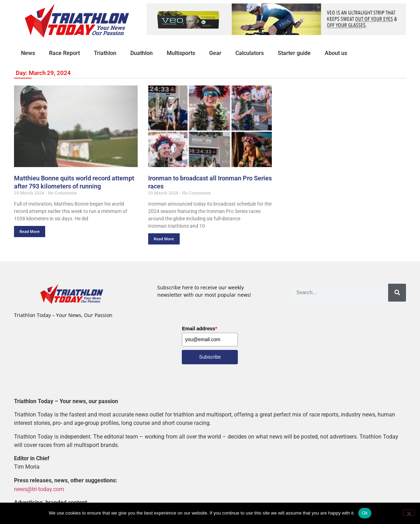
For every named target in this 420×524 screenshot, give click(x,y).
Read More (30, 231)
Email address (199, 329)
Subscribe (210, 357)
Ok (365, 513)
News (28, 53)
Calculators (250, 53)
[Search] (397, 293)
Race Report (64, 53)
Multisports (181, 53)
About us (336, 53)
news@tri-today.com (39, 489)
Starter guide (294, 53)
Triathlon (105, 53)
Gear (215, 53)
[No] (409, 513)
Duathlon (142, 53)
